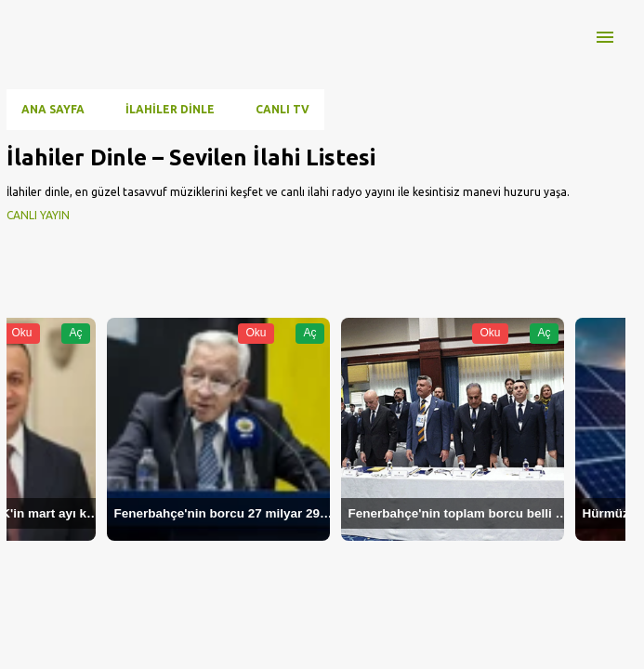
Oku (21, 333)
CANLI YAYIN (38, 215)
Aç (75, 333)
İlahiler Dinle (170, 109)
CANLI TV (283, 109)
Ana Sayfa (53, 109)
